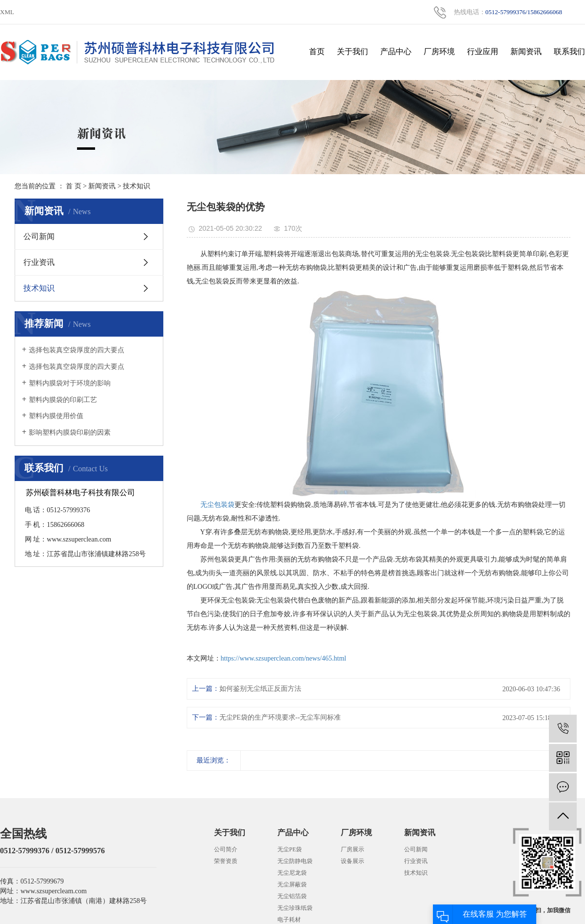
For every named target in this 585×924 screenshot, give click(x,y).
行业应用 (483, 51)
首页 (317, 51)
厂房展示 (352, 849)
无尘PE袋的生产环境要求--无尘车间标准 (280, 717)
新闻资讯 (526, 51)
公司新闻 (39, 236)
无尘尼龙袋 (292, 873)
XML (7, 12)
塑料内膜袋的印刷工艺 (63, 400)
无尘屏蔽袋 (292, 884)
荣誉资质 (226, 861)
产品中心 (396, 51)
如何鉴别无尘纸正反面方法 (260, 689)
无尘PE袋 (290, 849)
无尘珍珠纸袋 (295, 908)
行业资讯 (39, 262)
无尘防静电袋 (295, 861)
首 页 (74, 186)
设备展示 (352, 861)
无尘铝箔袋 (292, 896)
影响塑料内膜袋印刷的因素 (70, 432)
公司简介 (226, 849)
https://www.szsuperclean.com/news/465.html (284, 658)
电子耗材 (289, 920)
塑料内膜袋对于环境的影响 (70, 383)
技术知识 (136, 186)
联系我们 (569, 51)
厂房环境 (439, 51)
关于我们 (352, 51)
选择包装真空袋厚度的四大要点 (77, 350)
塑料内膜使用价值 (56, 416)
